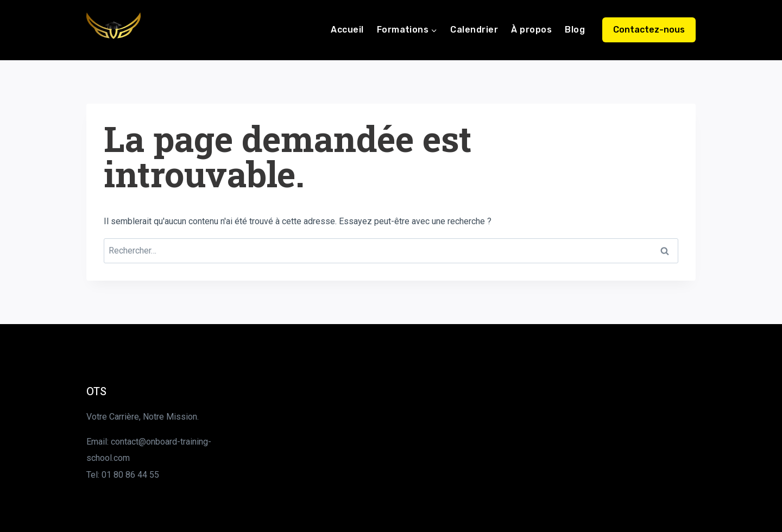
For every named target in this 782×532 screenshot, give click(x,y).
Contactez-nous (649, 30)
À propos (531, 30)
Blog (575, 30)
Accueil (347, 30)
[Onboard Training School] (113, 30)
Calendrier (474, 30)
